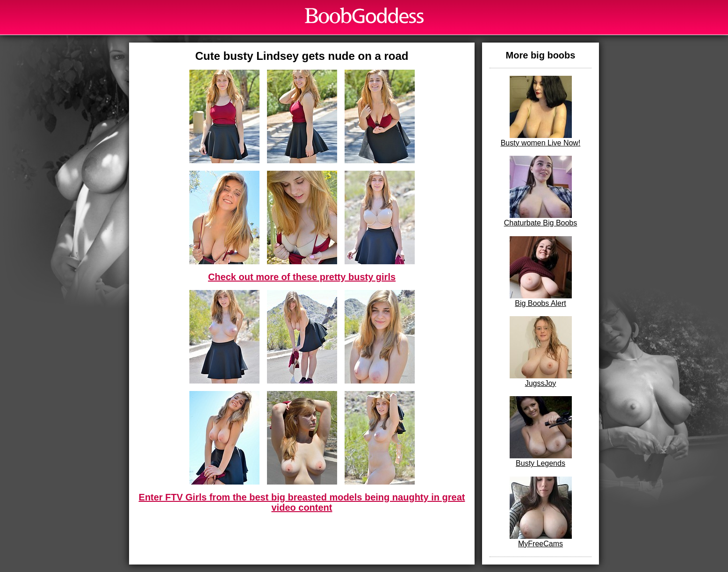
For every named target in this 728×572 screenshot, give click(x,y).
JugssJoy (541, 352)
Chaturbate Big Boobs (541, 191)
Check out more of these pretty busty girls (302, 277)
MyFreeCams (541, 512)
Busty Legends (541, 432)
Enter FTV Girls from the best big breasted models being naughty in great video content (302, 502)
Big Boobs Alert (541, 272)
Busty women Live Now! (541, 111)
